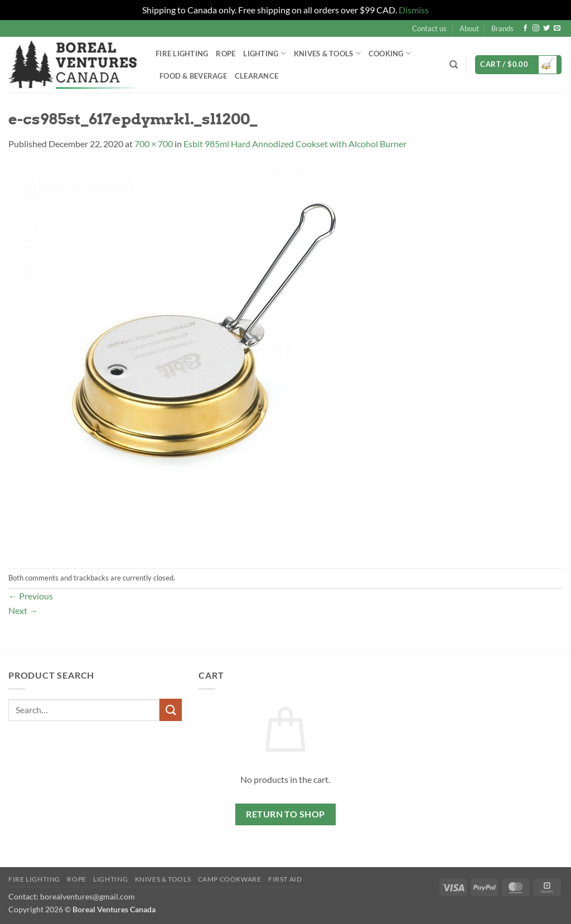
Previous (31, 596)
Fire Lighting (182, 54)
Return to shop (285, 814)
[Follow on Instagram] (536, 28)
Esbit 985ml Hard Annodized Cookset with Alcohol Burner (295, 144)
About (469, 28)
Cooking (390, 53)
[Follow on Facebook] (525, 28)
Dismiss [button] (414, 10)
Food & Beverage (193, 76)
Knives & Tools (327, 53)
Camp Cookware (230, 879)
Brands (502, 28)
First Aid (285, 879)
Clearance (257, 76)
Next (23, 610)
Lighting (265, 53)
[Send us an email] (557, 28)
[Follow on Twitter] (546, 28)
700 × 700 (154, 144)
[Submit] (171, 710)
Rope (226, 54)
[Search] (454, 65)
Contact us (429, 28)
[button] (518, 65)
